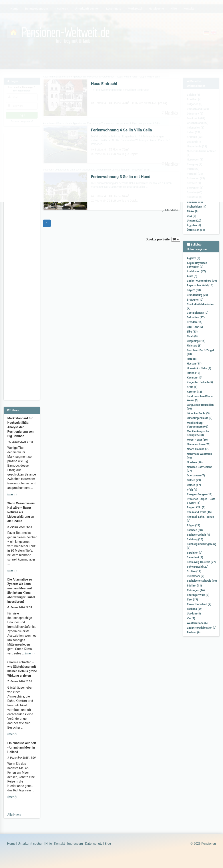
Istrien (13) (193, 373)
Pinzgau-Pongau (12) (200, 494)
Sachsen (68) (195, 530)
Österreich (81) (196, 230)
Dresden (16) (195, 322)
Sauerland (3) (195, 557)
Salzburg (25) (195, 539)
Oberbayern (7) (196, 476)
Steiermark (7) (195, 576)
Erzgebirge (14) (196, 341)
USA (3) (191, 216)
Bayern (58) (194, 290)
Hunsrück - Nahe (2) (199, 368)
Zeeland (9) (194, 632)
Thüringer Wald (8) (198, 595)
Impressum (75, 844)
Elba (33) (192, 332)
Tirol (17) (192, 600)
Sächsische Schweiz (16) (202, 581)
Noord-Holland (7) (198, 449)
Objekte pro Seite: (163, 239)
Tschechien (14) (196, 207)
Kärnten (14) (194, 392)
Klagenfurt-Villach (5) (200, 382)
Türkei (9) (193, 211)
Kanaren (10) (195, 378)
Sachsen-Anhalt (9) (198, 535)
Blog (108, 844)
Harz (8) (192, 359)
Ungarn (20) (194, 221)
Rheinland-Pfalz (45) (199, 512)
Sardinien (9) (194, 553)
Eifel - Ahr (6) (195, 327)
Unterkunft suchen (30, 844)
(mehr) (12, 494)
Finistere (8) (194, 346)
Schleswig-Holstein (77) (201, 562)
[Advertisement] (22, 333)
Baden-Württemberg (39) (202, 281)
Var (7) (191, 618)
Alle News (14, 815)
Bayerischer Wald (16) (200, 285)
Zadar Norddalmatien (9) (201, 628)
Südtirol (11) (194, 586)
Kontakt (60, 844)
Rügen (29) (193, 525)
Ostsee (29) (194, 480)
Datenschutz (94, 844)
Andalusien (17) (196, 271)
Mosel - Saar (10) (197, 440)
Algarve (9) (193, 258)
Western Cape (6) (197, 623)
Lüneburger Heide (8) (199, 418)
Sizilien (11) (194, 571)
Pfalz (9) (192, 490)
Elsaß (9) (192, 336)
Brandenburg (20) (197, 295)
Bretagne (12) (195, 300)
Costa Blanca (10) (197, 313)
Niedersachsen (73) (199, 444)
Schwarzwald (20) (197, 567)
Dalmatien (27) (196, 317)
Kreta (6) (192, 387)
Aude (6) (192, 276)
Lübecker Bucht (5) (198, 413)
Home (11, 844)
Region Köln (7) (196, 507)
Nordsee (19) (195, 462)
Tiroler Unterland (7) (199, 604)
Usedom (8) (194, 614)
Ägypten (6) (194, 225)
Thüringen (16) (196, 590)
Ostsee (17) (194, 485)
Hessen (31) (194, 364)
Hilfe (49, 844)
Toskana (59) (195, 609)
